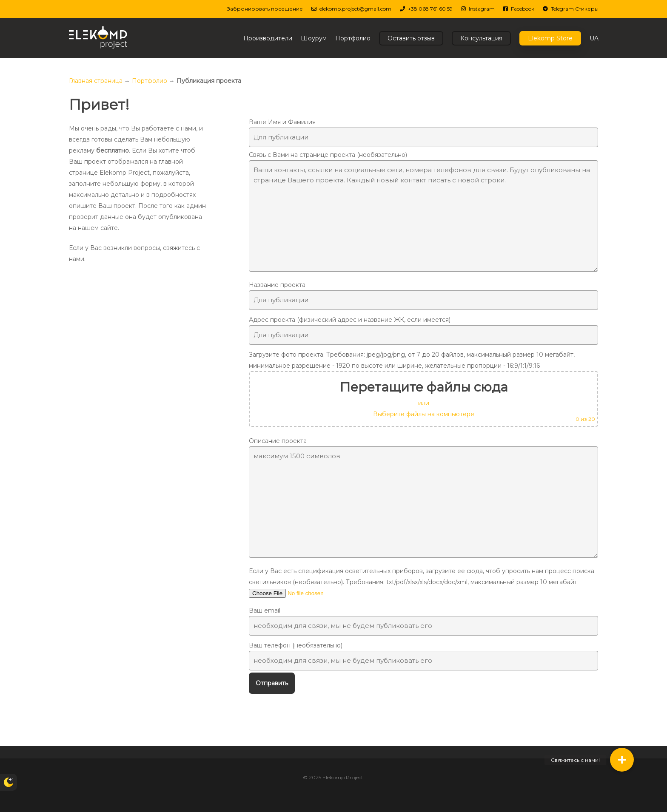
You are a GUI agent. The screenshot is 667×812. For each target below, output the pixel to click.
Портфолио (150, 81)
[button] (622, 760)
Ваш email (423, 621)
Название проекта (423, 295)
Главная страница (96, 81)
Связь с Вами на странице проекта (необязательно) (423, 213)
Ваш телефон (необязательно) (423, 656)
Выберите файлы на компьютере (424, 414)
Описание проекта (423, 499)
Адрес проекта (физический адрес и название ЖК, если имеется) (423, 330)
